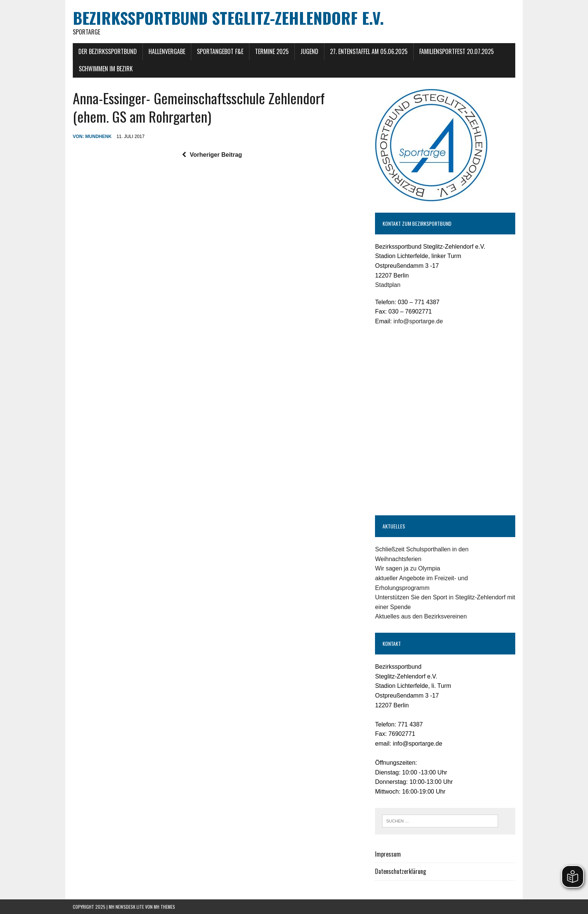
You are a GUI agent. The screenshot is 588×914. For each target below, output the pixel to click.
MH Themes (164, 907)
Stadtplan (388, 285)
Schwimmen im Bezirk (106, 69)
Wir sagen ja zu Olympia (407, 568)
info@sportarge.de (418, 321)
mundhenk (98, 137)
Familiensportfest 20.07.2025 (457, 51)
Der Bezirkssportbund (108, 51)
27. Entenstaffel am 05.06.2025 (369, 51)
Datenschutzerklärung (400, 871)
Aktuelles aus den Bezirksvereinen (421, 616)
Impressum (388, 854)
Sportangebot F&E (220, 51)
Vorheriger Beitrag (212, 155)
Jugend (309, 51)
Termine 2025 (272, 51)
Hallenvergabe (167, 51)
